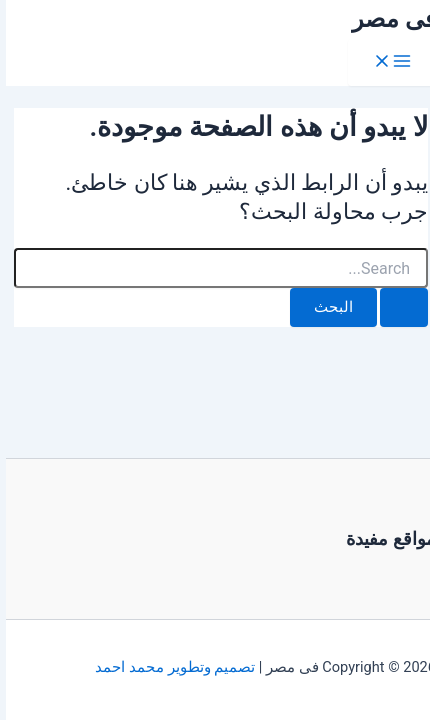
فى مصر (388, 19)
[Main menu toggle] (386, 62)
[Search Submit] (398, 307)
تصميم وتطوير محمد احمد (169, 667)
